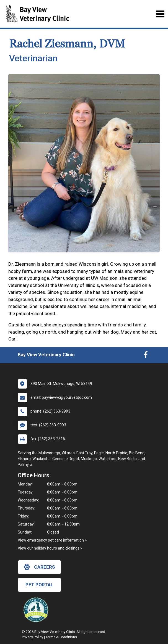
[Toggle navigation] (160, 14)
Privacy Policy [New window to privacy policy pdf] (33, 637)
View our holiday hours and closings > (50, 548)
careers (39, 567)
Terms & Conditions (61, 637)
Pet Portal (39, 585)
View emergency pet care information (51, 540)
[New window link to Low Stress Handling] (37, 610)
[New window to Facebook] (146, 356)
